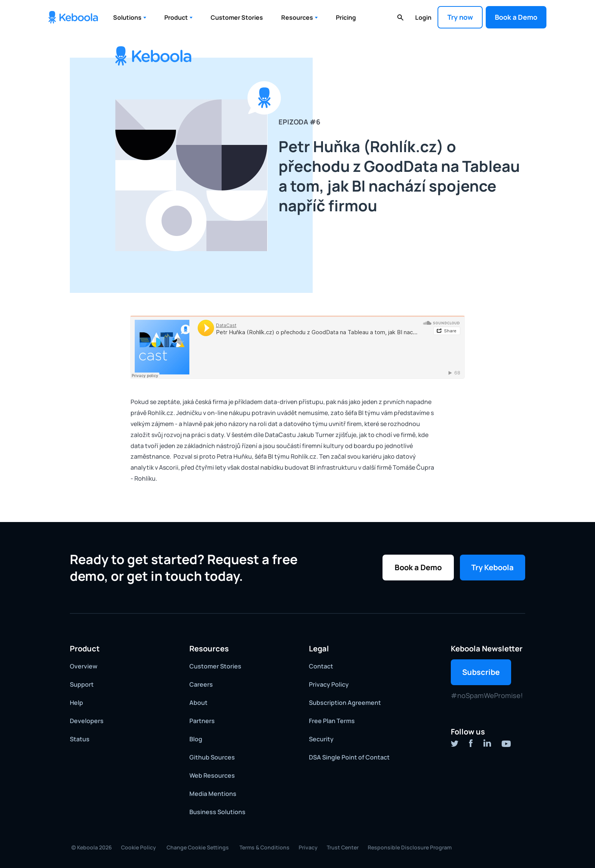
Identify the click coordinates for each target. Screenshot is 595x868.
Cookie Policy (139, 847)
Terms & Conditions (264, 847)
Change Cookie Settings (198, 847)
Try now (460, 17)
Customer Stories (237, 17)
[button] (130, 17)
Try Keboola (493, 567)
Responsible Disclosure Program (410, 847)
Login (423, 17)
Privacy (308, 847)
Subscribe (481, 672)
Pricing (346, 17)
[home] (73, 17)
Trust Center (343, 847)
